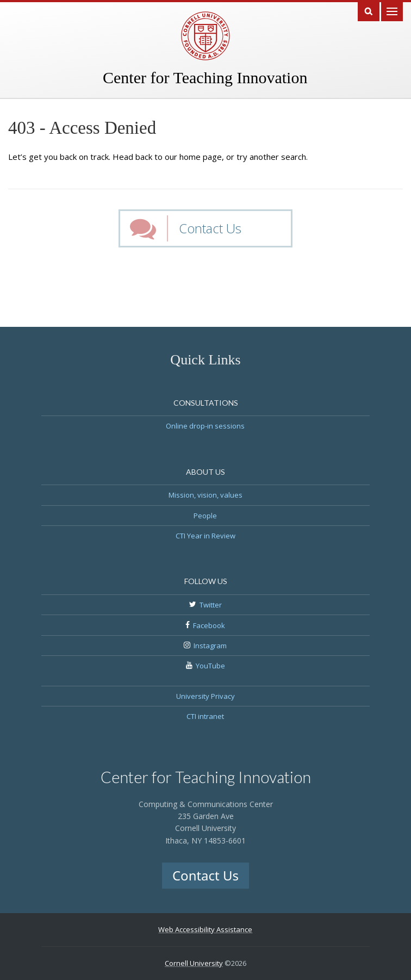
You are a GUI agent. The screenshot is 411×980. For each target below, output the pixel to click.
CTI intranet (205, 716)
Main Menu (392, 11)
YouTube (210, 666)
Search (369, 11)
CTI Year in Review (205, 536)
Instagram (210, 646)
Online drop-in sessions (205, 426)
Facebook (209, 625)
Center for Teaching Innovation (205, 77)
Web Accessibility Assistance (205, 929)
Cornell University (194, 963)
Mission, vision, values (205, 495)
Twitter (211, 605)
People (205, 516)
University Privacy (205, 696)
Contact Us (210, 228)
